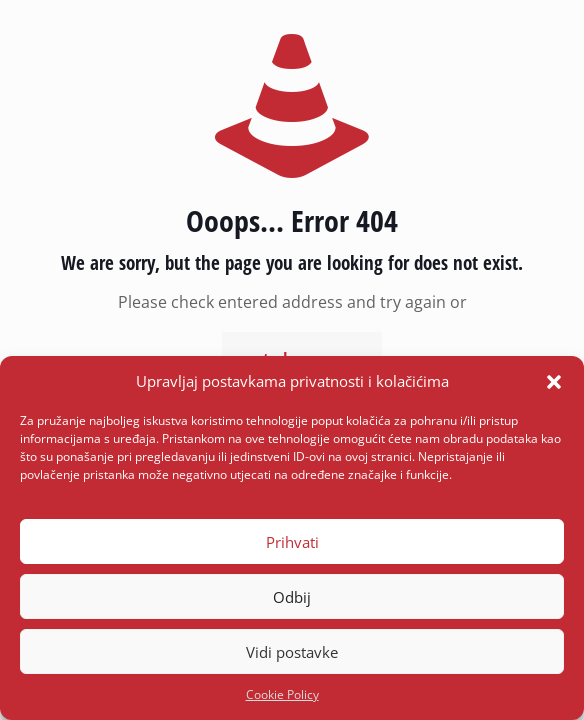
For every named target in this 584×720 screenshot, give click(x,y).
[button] (554, 382)
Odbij (292, 597)
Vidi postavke (292, 652)
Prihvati (292, 542)
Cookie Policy (282, 694)
